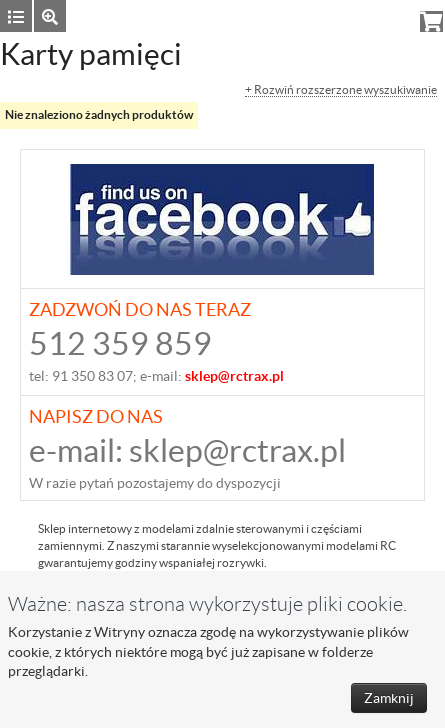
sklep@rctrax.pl (237, 450)
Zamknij (389, 698)
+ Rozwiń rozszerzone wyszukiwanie (341, 90)
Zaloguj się (288, 15)
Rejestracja (370, 15)
